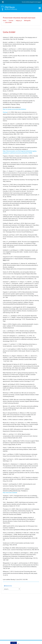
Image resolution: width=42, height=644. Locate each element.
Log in (39, 2)
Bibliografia (27, 21)
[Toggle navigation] (40, 8)
